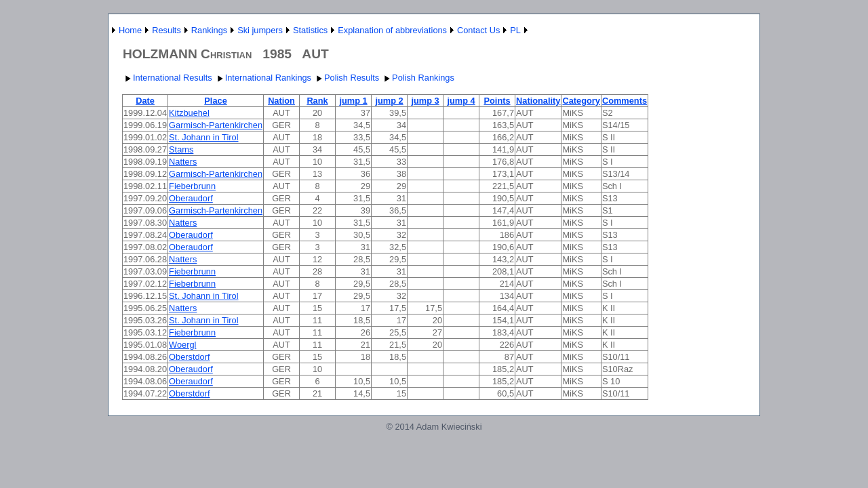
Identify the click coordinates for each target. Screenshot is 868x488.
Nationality (538, 101)
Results (166, 30)
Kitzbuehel (189, 113)
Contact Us (478, 30)
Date (145, 101)
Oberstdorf (189, 357)
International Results (167, 78)
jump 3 (425, 101)
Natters (183, 162)
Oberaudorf (191, 198)
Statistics (310, 30)
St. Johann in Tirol (203, 137)
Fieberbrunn (192, 186)
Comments (625, 101)
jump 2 (389, 101)
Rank (317, 101)
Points (497, 101)
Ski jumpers (260, 30)
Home (130, 30)
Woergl (182, 345)
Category (581, 101)
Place (215, 101)
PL (515, 30)
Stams (181, 149)
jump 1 (353, 101)
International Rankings (263, 78)
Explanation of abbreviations (392, 30)
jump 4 (461, 101)
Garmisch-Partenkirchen (216, 125)
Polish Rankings (418, 78)
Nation (281, 101)
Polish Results (346, 78)
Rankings (209, 30)
